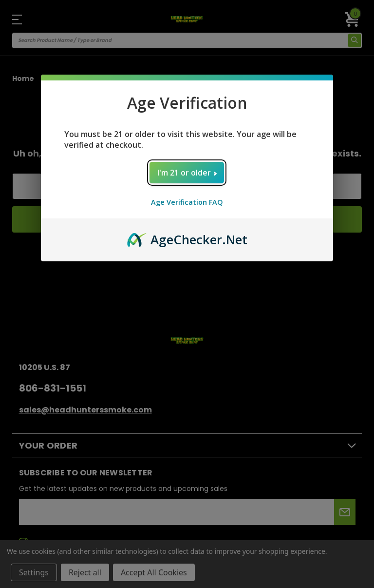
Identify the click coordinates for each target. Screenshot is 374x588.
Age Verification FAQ (187, 202)
